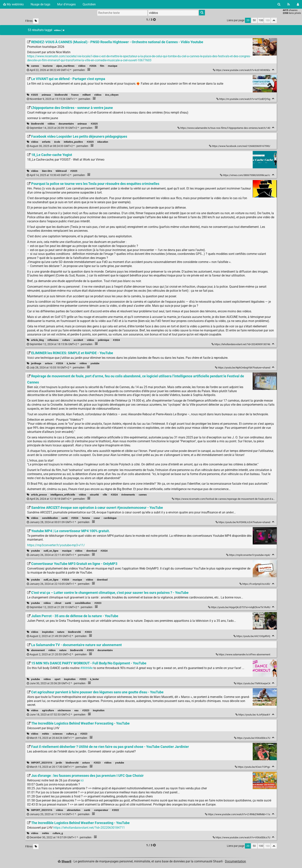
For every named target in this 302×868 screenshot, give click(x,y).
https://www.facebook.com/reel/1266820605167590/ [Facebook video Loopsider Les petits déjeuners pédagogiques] (240, 146)
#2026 (93, 66)
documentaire (66, 124)
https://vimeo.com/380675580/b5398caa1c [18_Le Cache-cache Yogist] (245, 175)
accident (78, 340)
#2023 (98, 603)
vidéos (82, 66)
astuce (49, 363)
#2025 (34, 95)
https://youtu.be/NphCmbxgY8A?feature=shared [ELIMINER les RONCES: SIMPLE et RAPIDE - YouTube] (243, 368)
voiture (66, 340)
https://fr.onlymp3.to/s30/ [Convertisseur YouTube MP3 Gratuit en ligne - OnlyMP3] (255, 584)
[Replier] (273, 70)
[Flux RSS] (289, 4)
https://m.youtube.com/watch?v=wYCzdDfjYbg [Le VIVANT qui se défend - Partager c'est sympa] (244, 99)
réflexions (53, 340)
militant (86, 95)
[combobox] (173, 13)
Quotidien (89, 4)
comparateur (101, 810)
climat (58, 603)
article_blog (37, 340)
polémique (104, 340)
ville (105, 495)
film (102, 66)
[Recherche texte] (122, 13)
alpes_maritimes (65, 66)
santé (65, 518)
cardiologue (110, 518)
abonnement (38, 650)
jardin (59, 763)
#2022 (115, 810)
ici (82, 780)
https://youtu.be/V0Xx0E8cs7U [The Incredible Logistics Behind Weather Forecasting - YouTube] (252, 738)
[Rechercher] (279, 4)
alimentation (74, 810)
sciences (58, 734)
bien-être (47, 171)
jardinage (36, 363)
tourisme (48, 66)
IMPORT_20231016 (42, 763)
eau (76, 710)
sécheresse (64, 710)
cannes (35, 66)
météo (45, 734)
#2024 (116, 340)
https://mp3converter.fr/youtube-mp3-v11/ (56, 545)
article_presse (39, 495)
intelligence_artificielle (63, 495)
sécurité (94, 495)
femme (86, 518)
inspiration (48, 632)
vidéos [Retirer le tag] (59, 30)
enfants (46, 142)
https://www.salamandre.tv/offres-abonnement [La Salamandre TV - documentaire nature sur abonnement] (243, 654)
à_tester (71, 363)
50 (254, 20)
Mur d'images (66, 4)
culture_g (71, 734)
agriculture (48, 710)
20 (248, 20)
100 (261, 20)
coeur (97, 518)
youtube (95, 363)
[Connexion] (298, 4)
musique (113, 66)
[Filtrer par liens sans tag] (36, 21)
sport (57, 679)
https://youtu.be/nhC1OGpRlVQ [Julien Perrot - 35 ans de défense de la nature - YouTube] (252, 636)
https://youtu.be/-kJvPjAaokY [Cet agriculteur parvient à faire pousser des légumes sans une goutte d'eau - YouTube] (253, 715)
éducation (103, 142)
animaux (46, 95)
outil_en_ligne (51, 551)
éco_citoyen (112, 95)
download (92, 551)
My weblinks (13, 4)
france (75, 95)
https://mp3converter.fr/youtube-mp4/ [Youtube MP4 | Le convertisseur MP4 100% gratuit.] (248, 555)
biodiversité (61, 95)
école (57, 142)
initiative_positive (73, 142)
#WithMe (86, 668)
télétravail (61, 171)
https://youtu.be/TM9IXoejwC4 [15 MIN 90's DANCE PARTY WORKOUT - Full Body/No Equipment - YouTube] (252, 683)
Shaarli (66, 861)
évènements (128, 495)
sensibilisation (50, 518)
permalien (56, 70)
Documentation (235, 861)
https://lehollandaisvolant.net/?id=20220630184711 (89, 828)
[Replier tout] (274, 20)
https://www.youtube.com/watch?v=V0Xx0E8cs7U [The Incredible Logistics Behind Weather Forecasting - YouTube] (242, 837)
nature (61, 632)
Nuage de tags (40, 4)
